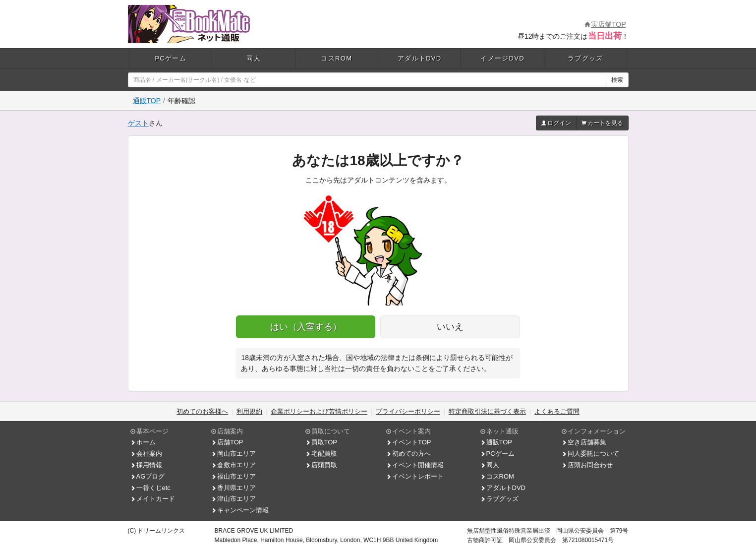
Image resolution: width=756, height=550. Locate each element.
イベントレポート (415, 476)
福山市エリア (233, 476)
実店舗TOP (605, 24)
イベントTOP (409, 442)
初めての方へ (408, 454)
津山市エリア (233, 499)
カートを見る (602, 123)
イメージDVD (502, 58)
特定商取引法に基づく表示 (487, 411)
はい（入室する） (306, 327)
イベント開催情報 (415, 465)
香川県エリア (233, 488)
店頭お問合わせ (587, 465)
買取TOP (321, 442)
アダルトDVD (420, 58)
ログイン (556, 123)
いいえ (450, 327)
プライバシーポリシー (408, 411)
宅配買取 (321, 454)
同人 (254, 58)
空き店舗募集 (584, 442)
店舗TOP (227, 442)
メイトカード (153, 499)
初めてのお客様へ (202, 411)
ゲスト (138, 123)
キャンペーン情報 (240, 510)
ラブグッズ (585, 58)
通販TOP (147, 101)
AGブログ (148, 476)
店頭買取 (321, 465)
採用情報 (146, 465)
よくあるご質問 (557, 411)
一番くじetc (150, 488)
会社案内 (146, 454)
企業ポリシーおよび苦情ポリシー (319, 411)
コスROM (336, 58)
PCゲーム (171, 58)
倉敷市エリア (233, 465)
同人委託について (590, 454)
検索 (617, 80)
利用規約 (249, 411)
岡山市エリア (233, 454)
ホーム (143, 442)
